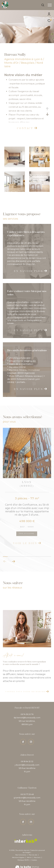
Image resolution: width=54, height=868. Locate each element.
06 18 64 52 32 (27, 757)
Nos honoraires (21, 851)
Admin (29, 854)
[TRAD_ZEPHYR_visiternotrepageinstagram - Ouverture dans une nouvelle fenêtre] (31, 818)
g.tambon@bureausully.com (27, 794)
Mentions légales (18, 854)
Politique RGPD (23, 856)
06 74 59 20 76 (27, 710)
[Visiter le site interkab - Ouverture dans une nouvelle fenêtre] (26, 837)
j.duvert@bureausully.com (27, 761)
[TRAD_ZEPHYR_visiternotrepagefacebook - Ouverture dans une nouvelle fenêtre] (23, 818)
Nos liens (38, 854)
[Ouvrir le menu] (50, 5)
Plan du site (33, 851)
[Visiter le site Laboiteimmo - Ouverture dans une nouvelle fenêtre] (27, 862)
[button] (13, 557)
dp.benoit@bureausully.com (27, 714)
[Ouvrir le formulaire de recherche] (43, 5)
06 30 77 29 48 (27, 790)
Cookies (34, 856)
